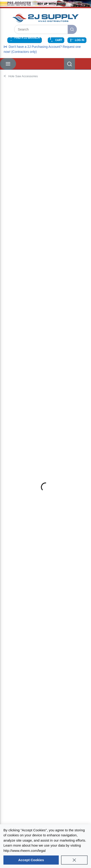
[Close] (74, 860)
